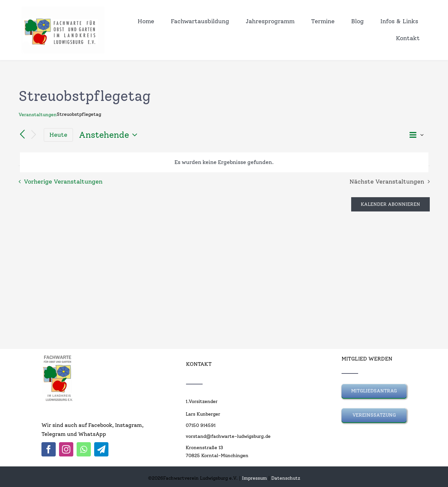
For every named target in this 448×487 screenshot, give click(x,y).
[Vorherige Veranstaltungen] (23, 135)
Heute (58, 135)
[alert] (224, 162)
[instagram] (66, 449)
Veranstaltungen (38, 115)
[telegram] (101, 449)
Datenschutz (286, 478)
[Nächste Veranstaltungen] (34, 135)
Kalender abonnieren (390, 204)
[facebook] (49, 449)
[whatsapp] (84, 449)
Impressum (255, 478)
